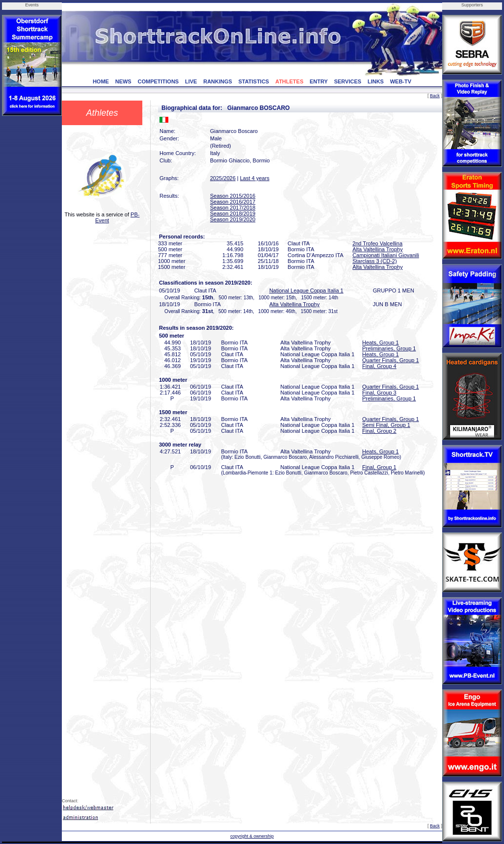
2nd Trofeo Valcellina (377, 243)
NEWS (123, 81)
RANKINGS (218, 81)
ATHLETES (289, 81)
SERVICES (348, 81)
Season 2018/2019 (233, 213)
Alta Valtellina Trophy (378, 249)
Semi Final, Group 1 (386, 425)
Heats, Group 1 (381, 343)
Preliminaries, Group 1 (389, 348)
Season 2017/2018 (233, 208)
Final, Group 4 (379, 366)
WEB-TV (401, 81)
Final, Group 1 (379, 467)
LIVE (191, 81)
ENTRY (319, 81)
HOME (101, 81)
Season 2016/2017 (233, 202)
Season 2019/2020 (233, 219)
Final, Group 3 (379, 393)
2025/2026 (223, 178)
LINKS (376, 81)
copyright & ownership (252, 836)
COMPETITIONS (158, 81)
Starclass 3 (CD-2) (374, 261)
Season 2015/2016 (233, 196)
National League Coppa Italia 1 (306, 290)
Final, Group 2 (379, 431)
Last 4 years (255, 178)
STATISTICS (254, 81)
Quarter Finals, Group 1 (391, 360)
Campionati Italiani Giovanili (386, 255)
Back (435, 96)
